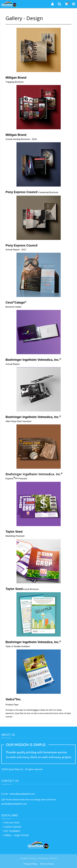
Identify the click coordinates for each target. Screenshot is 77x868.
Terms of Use (47, 864)
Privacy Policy (30, 864)
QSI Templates (12, 831)
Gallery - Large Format (16, 835)
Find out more (12, 822)
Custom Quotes (13, 827)
